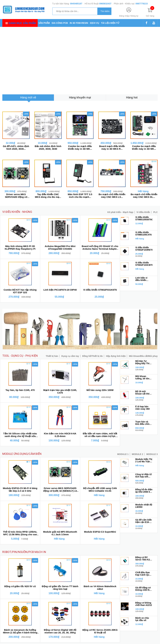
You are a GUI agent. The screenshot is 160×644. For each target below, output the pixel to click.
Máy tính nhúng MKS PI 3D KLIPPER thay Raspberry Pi (20, 247)
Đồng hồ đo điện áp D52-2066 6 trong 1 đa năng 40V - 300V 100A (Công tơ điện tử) (144, 491)
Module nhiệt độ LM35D (144, 506)
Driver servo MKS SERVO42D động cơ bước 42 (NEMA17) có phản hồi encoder (60, 490)
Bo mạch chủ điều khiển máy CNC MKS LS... (112, 196)
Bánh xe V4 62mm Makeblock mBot (100, 588)
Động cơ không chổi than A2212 (144, 604)
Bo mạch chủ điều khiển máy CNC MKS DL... (144, 196)
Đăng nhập (124, 16)
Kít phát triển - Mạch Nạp (120, 212)
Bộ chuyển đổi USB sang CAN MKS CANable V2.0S (100, 489)
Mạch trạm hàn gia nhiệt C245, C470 (60, 391)
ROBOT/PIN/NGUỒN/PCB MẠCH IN (24, 552)
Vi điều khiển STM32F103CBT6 (144, 264)
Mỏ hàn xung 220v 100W (100, 390)
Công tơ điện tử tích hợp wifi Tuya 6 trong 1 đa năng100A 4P (144, 476)
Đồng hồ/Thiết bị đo (93, 356)
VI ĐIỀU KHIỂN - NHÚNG (17, 212)
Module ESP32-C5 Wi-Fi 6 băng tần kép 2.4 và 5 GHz (20, 489)
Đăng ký (135, 16)
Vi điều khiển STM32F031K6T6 (100, 290)
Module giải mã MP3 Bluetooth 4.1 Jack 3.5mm (60, 533)
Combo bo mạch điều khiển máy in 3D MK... (80, 147)
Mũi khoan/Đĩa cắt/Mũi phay (143, 356)
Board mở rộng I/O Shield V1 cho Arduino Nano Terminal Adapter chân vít (100, 248)
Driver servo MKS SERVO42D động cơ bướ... (16, 196)
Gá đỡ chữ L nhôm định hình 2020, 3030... (16, 147)
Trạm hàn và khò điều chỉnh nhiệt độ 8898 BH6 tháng (143, 423)
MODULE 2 (137, 454)
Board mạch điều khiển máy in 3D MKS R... (112, 147)
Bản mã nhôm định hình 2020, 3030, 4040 (48, 147)
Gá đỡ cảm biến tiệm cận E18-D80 (144, 521)
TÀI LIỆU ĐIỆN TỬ (110, 23)
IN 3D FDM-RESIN (79, 23)
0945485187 (76, 4)
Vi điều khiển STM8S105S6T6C (144, 218)
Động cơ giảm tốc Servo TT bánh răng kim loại (60, 588)
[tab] (28, 98)
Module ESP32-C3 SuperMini (100, 532)
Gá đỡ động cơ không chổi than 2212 (144, 589)
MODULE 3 (152, 454)
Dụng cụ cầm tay (70, 356)
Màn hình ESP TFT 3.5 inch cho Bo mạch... (80, 196)
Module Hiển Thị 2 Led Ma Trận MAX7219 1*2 (144, 460)
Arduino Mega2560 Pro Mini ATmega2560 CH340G (60, 247)
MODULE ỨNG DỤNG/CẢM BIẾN (22, 454)
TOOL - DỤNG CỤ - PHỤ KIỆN (20, 356)
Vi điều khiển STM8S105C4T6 (143, 234)
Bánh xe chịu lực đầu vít (142, 619)
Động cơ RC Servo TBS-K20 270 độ (143, 559)
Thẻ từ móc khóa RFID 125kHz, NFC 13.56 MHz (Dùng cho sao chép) (20, 533)
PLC (155, 212)
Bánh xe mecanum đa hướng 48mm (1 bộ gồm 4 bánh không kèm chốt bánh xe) (20, 631)
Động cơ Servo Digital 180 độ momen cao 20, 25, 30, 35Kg (60, 631)
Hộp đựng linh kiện (116, 356)
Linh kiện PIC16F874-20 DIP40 (60, 290)
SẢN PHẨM (44, 23)
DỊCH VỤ (95, 23)
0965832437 (105, 4)
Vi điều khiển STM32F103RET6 (144, 249)
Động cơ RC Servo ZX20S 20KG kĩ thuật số (100, 631)
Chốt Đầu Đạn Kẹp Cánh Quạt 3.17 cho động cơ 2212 (143, 574)
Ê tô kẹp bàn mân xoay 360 (142, 408)
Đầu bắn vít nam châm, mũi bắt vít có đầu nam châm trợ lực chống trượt (100, 435)
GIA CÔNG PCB (60, 23)
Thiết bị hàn (52, 356)
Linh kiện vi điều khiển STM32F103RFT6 (144, 279)
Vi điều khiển (143, 212)
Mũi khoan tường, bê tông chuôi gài (143, 377)
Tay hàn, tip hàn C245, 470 (20, 390)
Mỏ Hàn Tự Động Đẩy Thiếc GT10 (144, 362)
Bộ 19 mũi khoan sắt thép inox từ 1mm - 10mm (143, 393)
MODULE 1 (123, 454)
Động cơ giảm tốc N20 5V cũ (20, 586)
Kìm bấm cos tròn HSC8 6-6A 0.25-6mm (60, 435)
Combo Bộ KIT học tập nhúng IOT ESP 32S (20, 291)
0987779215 (142, 4)
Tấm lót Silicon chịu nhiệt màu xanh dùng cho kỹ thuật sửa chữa (20, 435)
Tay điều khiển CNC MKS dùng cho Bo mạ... (48, 196)
